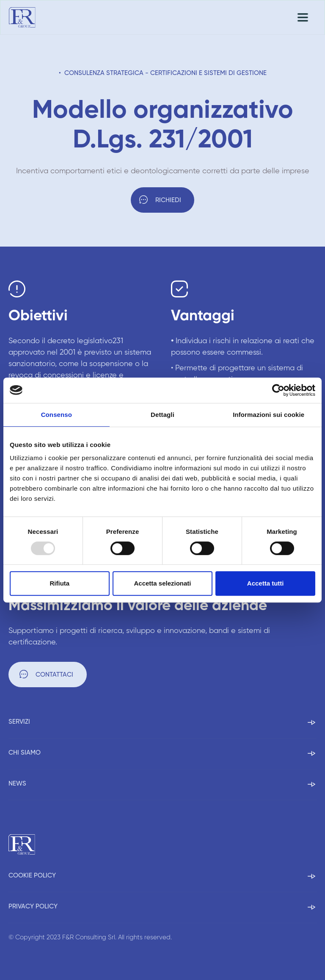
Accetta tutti (266, 583)
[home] (22, 17)
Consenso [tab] (56, 415)
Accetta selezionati (162, 583)
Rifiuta (59, 583)
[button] (303, 17)
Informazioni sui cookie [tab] (269, 415)
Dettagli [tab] (162, 415)
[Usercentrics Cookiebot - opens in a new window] (278, 390)
